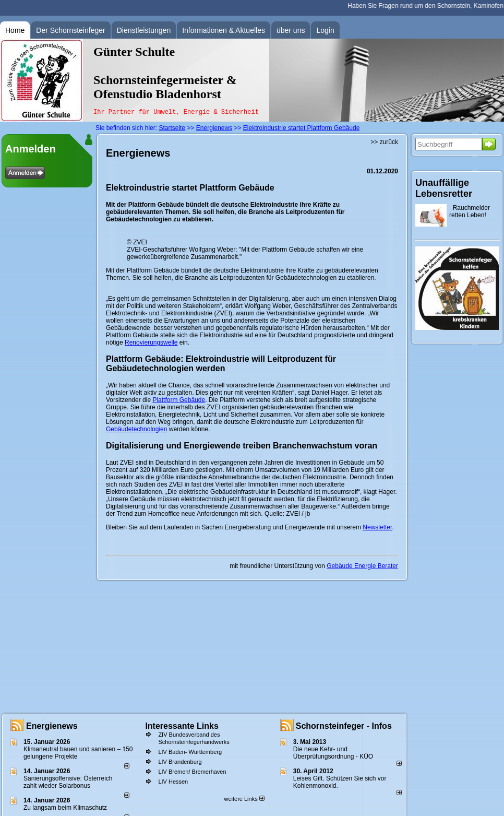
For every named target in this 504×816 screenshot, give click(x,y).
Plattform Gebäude (179, 400)
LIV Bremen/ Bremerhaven (192, 772)
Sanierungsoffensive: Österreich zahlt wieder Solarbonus (68, 782)
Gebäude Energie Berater (362, 566)
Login (325, 30)
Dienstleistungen (144, 30)
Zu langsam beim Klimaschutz (65, 808)
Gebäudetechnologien (136, 429)
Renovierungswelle (151, 342)
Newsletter (377, 527)
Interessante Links (182, 726)
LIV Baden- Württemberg (190, 752)
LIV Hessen (173, 782)
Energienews (52, 726)
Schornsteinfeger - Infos (344, 726)
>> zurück (384, 142)
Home (15, 30)
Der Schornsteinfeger (70, 30)
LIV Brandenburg (180, 762)
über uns (291, 30)
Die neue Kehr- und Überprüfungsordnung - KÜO (333, 753)
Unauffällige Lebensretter (444, 188)
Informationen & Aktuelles (224, 30)
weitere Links (244, 799)
